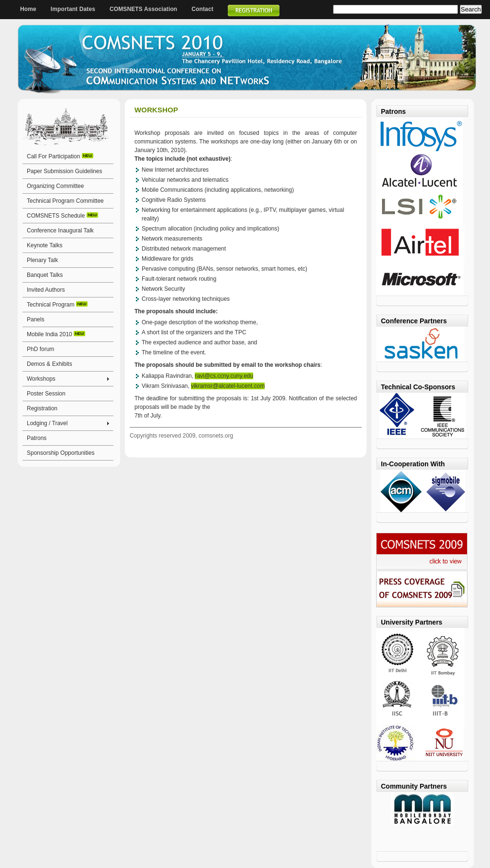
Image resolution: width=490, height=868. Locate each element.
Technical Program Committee (65, 201)
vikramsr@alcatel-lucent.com (228, 386)
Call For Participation (60, 156)
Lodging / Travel (47, 423)
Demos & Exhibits (50, 364)
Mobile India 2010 (56, 334)
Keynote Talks (45, 245)
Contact (202, 9)
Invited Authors (46, 290)
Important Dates (73, 9)
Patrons (37, 438)
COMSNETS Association (143, 9)
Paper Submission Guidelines (64, 171)
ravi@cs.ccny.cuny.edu (224, 376)
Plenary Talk (42, 260)
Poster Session (46, 394)
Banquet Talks (45, 275)
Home (28, 9)
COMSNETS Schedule (62, 216)
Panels (36, 319)
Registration (42, 408)
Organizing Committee (55, 186)
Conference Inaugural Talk (60, 231)
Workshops (41, 379)
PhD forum (40, 349)
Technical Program (57, 305)
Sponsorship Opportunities (61, 453)
